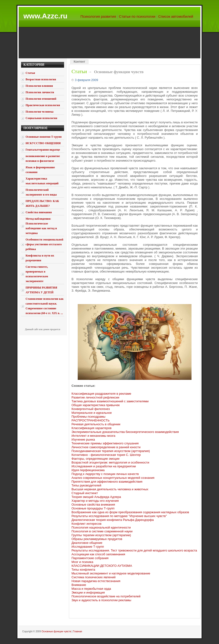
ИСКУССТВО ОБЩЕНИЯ (43, 143)
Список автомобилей (176, 16)
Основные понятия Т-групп (44, 137)
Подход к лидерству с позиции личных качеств (105, 474)
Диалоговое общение (87, 543)
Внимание (79, 585)
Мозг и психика (82, 562)
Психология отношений (41, 99)
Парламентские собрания (90, 558)
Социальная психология (41, 118)
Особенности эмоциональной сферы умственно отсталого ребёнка (44, 244)
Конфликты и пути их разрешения (40, 258)
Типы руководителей (86, 485)
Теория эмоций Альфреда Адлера (96, 497)
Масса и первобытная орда (91, 589)
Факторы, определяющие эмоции (96, 459)
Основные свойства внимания (93, 505)
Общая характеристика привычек (96, 405)
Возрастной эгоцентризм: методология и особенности (110, 462)
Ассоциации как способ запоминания (98, 554)
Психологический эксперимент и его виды (41, 192)
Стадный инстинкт (85, 493)
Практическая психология (43, 105)
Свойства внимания (39, 212)
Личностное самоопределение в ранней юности (106, 447)
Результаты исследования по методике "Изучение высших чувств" (119, 516)
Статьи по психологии (137, 16)
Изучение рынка (83, 439)
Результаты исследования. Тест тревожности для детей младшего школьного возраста (134, 550)
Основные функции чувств (56, 631)
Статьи (79, 71)
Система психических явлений (93, 577)
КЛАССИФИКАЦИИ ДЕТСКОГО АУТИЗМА (102, 566)
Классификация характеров (91, 428)
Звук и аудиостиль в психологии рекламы (101, 600)
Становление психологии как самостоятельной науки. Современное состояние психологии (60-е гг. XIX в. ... (45, 306)
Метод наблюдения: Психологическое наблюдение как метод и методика (41, 226)
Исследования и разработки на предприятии (104, 466)
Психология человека (40, 112)
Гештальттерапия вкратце (43, 150)
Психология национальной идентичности (101, 527)
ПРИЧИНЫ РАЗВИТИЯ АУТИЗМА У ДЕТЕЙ (41, 290)
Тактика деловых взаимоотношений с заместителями (110, 401)
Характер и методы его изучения (95, 501)
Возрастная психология (41, 79)
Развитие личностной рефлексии (95, 397)
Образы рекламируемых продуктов (97, 539)
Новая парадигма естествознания (96, 581)
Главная (77, 631)
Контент (79, 62)
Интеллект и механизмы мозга (93, 436)
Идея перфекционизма (88, 470)
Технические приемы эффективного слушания (105, 443)
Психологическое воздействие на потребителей (106, 596)
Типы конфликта (83, 570)
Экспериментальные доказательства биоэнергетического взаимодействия (125, 432)
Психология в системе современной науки (102, 531)
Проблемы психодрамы (88, 417)
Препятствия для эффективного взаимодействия (107, 482)
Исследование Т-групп (88, 547)
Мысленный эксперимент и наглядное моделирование (111, 573)
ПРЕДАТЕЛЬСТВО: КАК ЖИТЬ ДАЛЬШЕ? (42, 203)
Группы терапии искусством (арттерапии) (101, 535)
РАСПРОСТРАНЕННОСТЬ (90, 420)
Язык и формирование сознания (40, 170)
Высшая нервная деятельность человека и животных (110, 489)
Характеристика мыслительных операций (42, 181)
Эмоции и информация (88, 592)
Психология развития (98, 16)
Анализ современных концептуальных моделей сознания (113, 478)
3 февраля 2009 (86, 80)
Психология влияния (39, 86)
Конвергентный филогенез (91, 409)
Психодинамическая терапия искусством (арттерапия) (111, 451)
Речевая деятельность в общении (96, 424)
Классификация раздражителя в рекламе (101, 394)
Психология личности (40, 92)
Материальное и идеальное (92, 413)
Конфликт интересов (86, 524)
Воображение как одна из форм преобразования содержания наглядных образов (130, 512)
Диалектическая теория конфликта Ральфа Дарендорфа (113, 520)
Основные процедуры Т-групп (93, 508)
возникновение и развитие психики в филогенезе (43, 158)
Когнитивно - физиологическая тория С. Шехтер (106, 455)
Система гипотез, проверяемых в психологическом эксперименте (37, 274)
